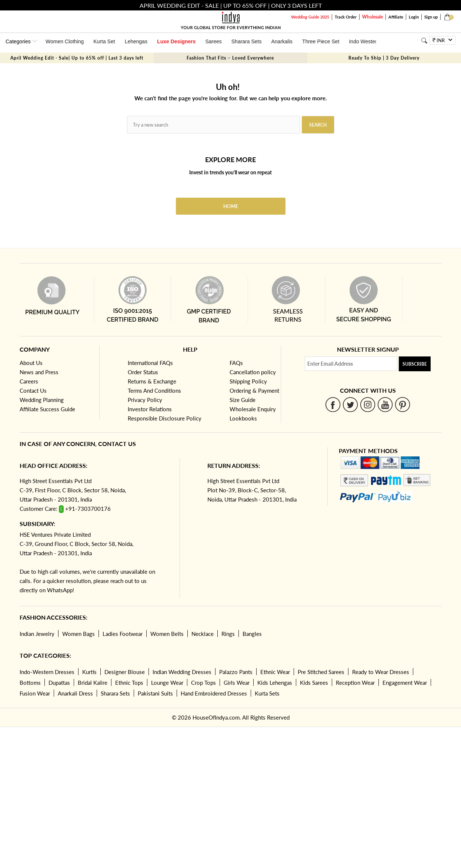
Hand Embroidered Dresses (214, 693)
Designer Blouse (125, 672)
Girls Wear (237, 683)
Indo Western (364, 41)
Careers (29, 381)
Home (231, 206)
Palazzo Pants (236, 672)
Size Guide (243, 400)
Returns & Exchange (152, 381)
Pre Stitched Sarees (321, 672)
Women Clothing (65, 41)
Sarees (213, 41)
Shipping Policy (248, 381)
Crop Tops (203, 683)
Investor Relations (150, 409)
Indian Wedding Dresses (182, 672)
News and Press (39, 372)
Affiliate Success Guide (47, 409)
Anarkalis (282, 41)
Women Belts (167, 634)
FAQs (236, 363)
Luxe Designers (176, 41)
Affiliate (396, 17)
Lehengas (136, 41)
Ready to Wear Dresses (381, 672)
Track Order (346, 17)
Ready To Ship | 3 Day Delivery (384, 58)
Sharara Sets (247, 41)
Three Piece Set (321, 41)
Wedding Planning (42, 400)
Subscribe (415, 364)
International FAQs (150, 363)
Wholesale (373, 17)
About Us (31, 363)
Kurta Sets (267, 693)
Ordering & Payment (254, 391)
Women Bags (78, 634)
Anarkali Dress (75, 693)
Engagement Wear (405, 683)
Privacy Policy (145, 400)
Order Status (143, 372)
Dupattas (59, 683)
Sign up (431, 17)
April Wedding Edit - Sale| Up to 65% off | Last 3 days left (77, 58)
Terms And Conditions (154, 391)
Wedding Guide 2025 (310, 17)
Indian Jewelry (37, 634)
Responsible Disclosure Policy (165, 418)
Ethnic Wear (275, 672)
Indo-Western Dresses (47, 672)
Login (414, 17)
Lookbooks (243, 418)
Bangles (252, 634)
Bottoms (30, 683)
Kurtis (89, 672)
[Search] (424, 41)
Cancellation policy (253, 372)
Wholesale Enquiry (253, 409)
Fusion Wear (35, 693)
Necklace (203, 634)
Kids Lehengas (275, 683)
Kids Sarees (314, 683)
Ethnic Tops (129, 683)
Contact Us (33, 391)
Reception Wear (355, 683)
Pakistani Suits (155, 693)
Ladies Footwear (123, 634)
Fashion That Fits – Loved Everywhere (230, 58)
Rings (228, 634)
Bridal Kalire (93, 683)
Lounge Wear (167, 683)
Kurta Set (104, 41)
